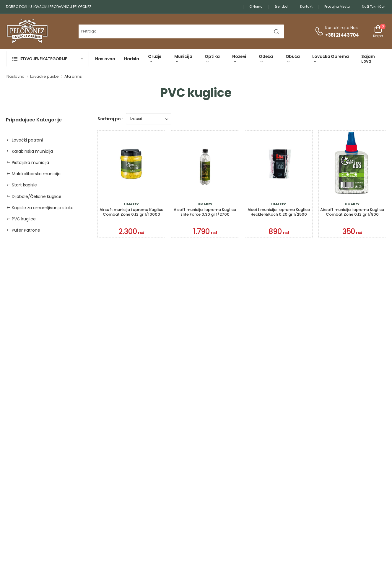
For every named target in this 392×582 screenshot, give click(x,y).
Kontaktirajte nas (341, 28)
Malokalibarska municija (34, 174)
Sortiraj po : (110, 119)
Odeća (266, 56)
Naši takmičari (374, 6)
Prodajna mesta (337, 6)
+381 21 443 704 (342, 35)
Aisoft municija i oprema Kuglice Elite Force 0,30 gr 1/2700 (205, 212)
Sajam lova (368, 59)
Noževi (239, 56)
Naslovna (105, 59)
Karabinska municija (30, 151)
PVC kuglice (21, 219)
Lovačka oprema (330, 56)
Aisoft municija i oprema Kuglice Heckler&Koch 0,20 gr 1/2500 (279, 212)
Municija (183, 56)
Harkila (132, 59)
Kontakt (306, 6)
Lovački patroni (25, 140)
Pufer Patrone (23, 230)
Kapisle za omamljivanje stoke (40, 208)
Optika (212, 56)
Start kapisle (22, 185)
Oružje (155, 56)
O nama (256, 6)
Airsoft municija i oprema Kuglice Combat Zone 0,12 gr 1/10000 (131, 212)
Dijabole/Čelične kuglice (34, 196)
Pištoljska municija (28, 162)
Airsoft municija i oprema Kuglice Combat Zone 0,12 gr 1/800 (352, 212)
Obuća (293, 56)
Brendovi (282, 6)
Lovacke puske (44, 76)
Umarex (131, 204)
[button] (48, 59)
